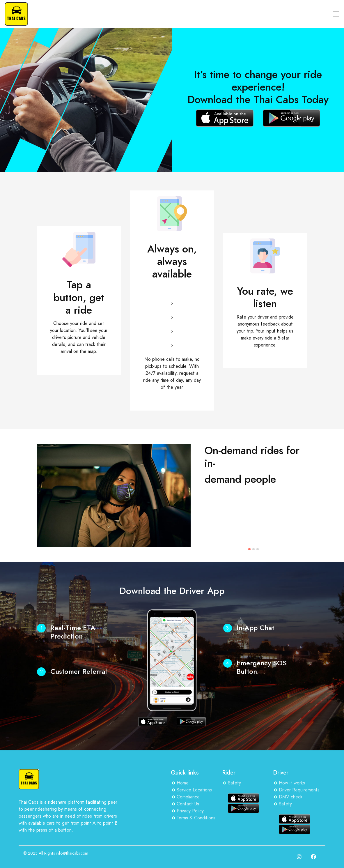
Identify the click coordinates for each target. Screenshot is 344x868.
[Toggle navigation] (336, 14)
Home (183, 783)
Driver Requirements (299, 790)
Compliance (188, 797)
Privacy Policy (190, 811)
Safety (234, 783)
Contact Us (188, 804)
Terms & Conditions (196, 818)
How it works (292, 783)
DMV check (291, 797)
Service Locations (194, 790)
